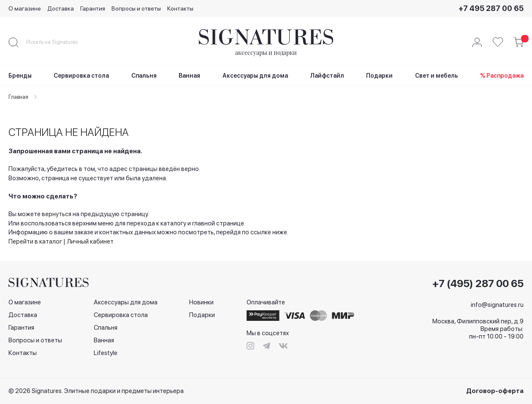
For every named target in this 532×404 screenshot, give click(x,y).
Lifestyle (106, 353)
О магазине (25, 8)
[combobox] (59, 42)
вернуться (57, 214)
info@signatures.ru (497, 305)
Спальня (106, 328)
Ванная (104, 340)
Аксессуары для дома (126, 302)
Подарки (202, 315)
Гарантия (93, 8)
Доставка (61, 8)
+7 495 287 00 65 (491, 8)
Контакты (180, 8)
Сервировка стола (121, 315)
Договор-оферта (495, 391)
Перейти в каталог (35, 241)
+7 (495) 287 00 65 (478, 284)
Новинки (201, 302)
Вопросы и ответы (136, 8)
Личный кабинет (90, 241)
